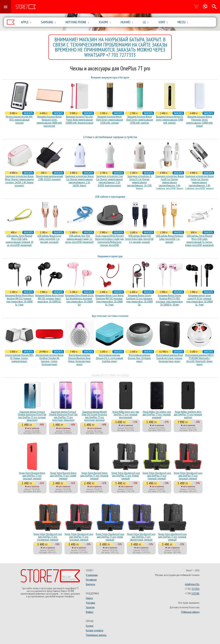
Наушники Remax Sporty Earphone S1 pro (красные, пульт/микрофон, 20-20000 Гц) (140, 300)
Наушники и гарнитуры (110, 256)
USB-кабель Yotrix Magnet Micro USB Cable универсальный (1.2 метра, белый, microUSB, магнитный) (200, 240)
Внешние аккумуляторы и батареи (110, 77)
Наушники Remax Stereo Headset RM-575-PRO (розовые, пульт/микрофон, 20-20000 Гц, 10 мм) (169, 300)
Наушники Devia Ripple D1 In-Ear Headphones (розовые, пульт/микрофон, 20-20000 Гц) (79, 300)
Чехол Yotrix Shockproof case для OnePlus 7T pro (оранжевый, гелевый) (48, 537)
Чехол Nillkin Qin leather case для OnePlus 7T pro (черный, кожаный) (157, 414)
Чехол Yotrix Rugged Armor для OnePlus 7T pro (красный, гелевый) (32, 476)
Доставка (90, 603)
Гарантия (90, 607)
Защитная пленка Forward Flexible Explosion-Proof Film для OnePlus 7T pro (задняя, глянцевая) (32, 416)
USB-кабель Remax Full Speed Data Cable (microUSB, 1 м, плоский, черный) (140, 239)
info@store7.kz (192, 584)
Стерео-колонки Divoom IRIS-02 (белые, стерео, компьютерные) (19, 358)
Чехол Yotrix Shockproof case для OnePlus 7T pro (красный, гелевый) (188, 476)
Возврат (90, 612)
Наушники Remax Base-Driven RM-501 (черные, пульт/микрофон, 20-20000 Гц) (49, 298)
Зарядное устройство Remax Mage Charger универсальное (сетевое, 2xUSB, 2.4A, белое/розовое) (19, 181)
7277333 (195, 589)
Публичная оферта (190, 612)
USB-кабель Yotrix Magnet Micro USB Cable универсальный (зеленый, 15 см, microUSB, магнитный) (19, 240)
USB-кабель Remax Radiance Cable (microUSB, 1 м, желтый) (170, 239)
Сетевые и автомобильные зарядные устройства (110, 137)
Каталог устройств (95, 630)
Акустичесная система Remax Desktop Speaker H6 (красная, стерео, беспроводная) (49, 360)
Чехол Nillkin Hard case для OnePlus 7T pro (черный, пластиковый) (126, 414)
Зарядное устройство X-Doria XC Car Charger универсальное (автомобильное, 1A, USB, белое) (139, 182)
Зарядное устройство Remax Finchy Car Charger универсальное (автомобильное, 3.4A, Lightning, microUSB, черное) (200, 182)
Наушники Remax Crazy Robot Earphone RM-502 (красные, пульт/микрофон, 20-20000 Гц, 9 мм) (109, 300)
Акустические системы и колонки (110, 316)
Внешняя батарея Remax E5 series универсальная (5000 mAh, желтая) (169, 120)
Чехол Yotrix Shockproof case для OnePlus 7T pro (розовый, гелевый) (79, 537)
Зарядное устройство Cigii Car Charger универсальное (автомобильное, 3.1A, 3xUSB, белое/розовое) (110, 181)
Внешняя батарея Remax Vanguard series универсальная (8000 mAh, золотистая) (49, 121)
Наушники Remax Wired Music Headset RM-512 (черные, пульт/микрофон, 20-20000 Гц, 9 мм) (19, 300)
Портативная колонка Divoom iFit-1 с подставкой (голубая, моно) (110, 358)
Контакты (90, 584)
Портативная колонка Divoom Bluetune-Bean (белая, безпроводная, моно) (79, 360)
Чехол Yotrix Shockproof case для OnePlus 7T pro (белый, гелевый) (126, 476)
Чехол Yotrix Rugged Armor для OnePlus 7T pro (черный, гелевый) (95, 476)
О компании (92, 575)
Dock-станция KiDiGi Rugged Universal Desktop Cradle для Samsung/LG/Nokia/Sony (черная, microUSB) (109, 240)
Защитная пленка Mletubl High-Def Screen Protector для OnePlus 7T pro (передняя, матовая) (95, 416)
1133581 (195, 593)
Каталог (90, 626)
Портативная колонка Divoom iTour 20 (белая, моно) (139, 358)
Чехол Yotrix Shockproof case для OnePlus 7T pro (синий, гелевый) (110, 537)
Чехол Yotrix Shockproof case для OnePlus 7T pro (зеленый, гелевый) (157, 476)
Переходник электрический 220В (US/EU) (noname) (49, 178)
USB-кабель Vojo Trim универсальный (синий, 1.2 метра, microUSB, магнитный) (79, 239)
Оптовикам (91, 580)
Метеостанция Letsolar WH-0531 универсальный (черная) (19, 120)
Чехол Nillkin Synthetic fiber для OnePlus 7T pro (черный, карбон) (188, 414)
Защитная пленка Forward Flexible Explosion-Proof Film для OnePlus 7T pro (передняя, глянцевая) (63, 416)
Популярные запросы (96, 635)
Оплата (89, 598)
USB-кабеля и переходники (110, 197)
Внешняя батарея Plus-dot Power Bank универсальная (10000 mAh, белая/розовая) (79, 120)
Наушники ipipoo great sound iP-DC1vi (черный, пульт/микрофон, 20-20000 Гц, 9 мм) (200, 300)
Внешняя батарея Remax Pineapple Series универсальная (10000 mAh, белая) (200, 121)
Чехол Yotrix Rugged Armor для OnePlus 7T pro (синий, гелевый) (63, 476)
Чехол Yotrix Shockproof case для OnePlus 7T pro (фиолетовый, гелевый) (141, 537)
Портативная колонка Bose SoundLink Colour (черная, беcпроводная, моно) (170, 358)
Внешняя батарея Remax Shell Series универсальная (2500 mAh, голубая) (139, 120)
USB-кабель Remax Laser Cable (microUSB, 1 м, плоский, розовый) (49, 239)
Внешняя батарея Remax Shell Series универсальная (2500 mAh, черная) (109, 120)
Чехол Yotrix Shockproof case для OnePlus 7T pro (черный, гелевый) (172, 537)
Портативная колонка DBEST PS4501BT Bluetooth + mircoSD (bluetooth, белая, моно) (200, 360)
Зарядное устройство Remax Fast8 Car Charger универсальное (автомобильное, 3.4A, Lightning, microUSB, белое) (169, 182)
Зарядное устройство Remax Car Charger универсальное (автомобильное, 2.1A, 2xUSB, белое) (79, 181)
